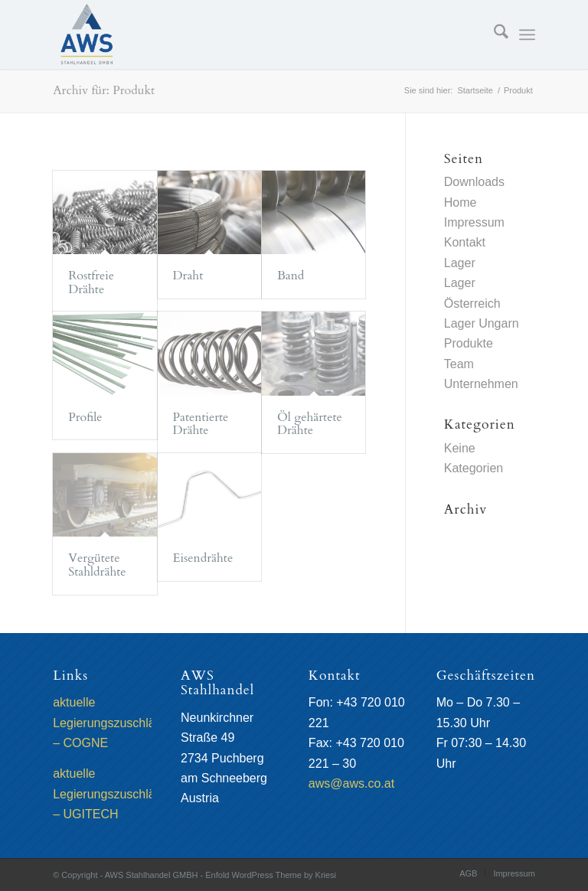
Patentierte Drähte (201, 424)
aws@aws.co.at (351, 783)
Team (459, 364)
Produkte (469, 343)
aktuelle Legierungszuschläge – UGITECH (111, 794)
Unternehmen (481, 384)
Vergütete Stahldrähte (97, 565)
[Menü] (527, 34)
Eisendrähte (203, 558)
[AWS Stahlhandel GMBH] (87, 34)
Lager (460, 263)
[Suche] (493, 34)
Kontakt (465, 242)
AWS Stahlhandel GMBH (152, 875)
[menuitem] (493, 34)
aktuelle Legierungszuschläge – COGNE (111, 723)
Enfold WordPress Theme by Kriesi (271, 875)
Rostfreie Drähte (91, 282)
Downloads (474, 182)
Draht (188, 276)
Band (291, 276)
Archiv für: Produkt (104, 90)
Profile (85, 417)
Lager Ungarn (482, 323)
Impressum (474, 222)
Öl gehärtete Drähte (310, 424)
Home (461, 202)
